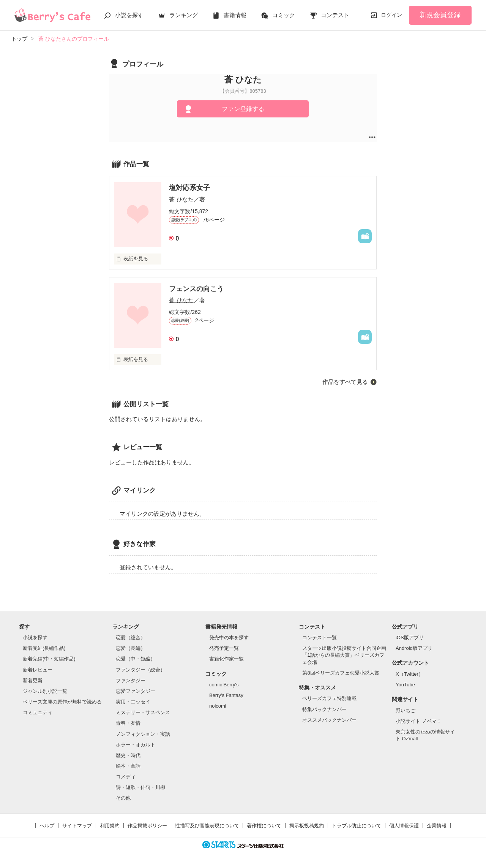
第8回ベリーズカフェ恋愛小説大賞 (341, 673)
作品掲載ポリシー (147, 826)
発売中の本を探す (229, 638)
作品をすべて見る (345, 382)
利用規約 (110, 826)
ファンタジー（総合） (140, 670)
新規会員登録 (440, 15)
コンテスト (335, 15)
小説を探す (129, 15)
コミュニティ (38, 712)
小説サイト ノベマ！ (419, 721)
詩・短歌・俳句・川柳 (140, 787)
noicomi (218, 706)
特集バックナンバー (324, 709)
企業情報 (437, 826)
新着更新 (33, 680)
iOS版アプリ (410, 638)
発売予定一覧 (224, 648)
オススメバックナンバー (329, 720)
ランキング (184, 15)
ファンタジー (131, 680)
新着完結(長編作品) (44, 648)
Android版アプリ (414, 648)
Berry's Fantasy (226, 695)
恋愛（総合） (131, 638)
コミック (284, 15)
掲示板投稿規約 (307, 826)
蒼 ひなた (181, 199)
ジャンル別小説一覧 (45, 691)
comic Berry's (224, 685)
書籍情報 (235, 15)
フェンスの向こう (196, 289)
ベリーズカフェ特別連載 (329, 698)
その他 (123, 798)
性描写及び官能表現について (207, 826)
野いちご (406, 710)
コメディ (126, 777)
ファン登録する (243, 109)
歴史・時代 (128, 755)
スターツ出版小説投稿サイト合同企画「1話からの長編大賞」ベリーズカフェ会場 (344, 655)
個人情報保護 (404, 826)
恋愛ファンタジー (136, 691)
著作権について (264, 826)
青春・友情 (128, 723)
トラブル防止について (357, 826)
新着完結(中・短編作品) (49, 659)
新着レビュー (38, 670)
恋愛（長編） (131, 648)
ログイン (391, 15)
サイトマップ (77, 826)
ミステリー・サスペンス (143, 712)
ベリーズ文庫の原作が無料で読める (62, 702)
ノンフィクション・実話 (143, 734)
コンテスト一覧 (320, 638)
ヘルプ (47, 826)
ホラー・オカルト (136, 745)
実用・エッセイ (133, 702)
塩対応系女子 (189, 188)
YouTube (405, 685)
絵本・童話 (128, 766)
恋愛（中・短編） (136, 659)
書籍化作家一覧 (226, 659)
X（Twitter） (409, 674)
